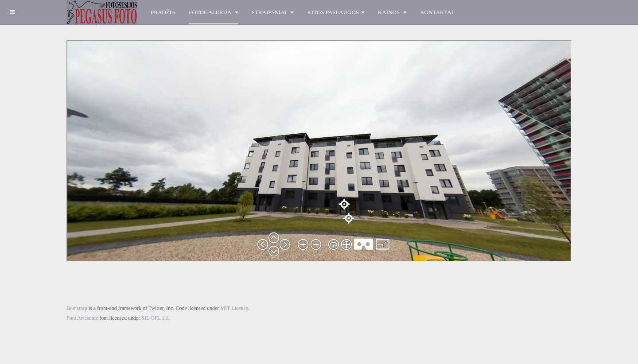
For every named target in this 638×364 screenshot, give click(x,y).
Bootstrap (77, 308)
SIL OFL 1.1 (155, 318)
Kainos (392, 12)
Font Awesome (82, 318)
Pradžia (163, 12)
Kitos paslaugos (336, 12)
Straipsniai (273, 12)
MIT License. (235, 308)
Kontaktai (436, 12)
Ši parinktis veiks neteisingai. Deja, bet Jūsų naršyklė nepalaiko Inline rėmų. (319, 151)
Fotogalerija (213, 12)
